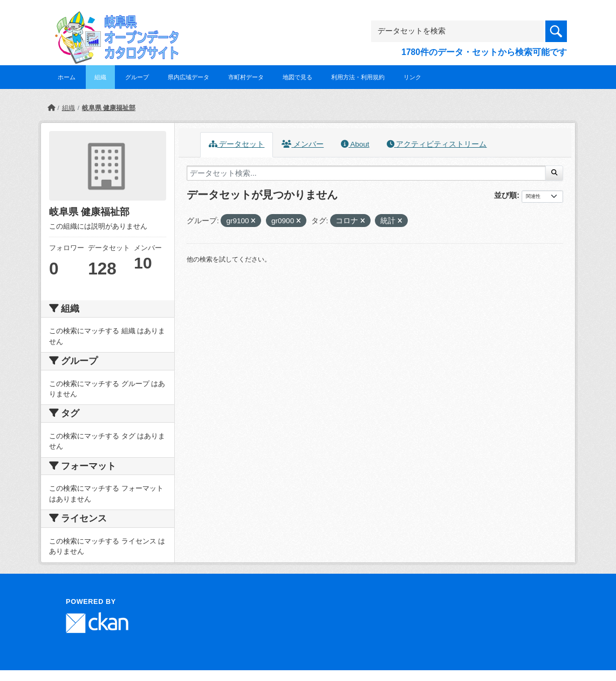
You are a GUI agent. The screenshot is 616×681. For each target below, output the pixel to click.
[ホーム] (51, 108)
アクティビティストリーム (437, 144)
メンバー (303, 144)
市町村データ (246, 77)
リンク (412, 77)
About (355, 144)
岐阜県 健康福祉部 (109, 108)
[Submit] (554, 173)
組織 (100, 77)
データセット (237, 144)
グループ (137, 77)
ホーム (67, 77)
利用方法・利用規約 (358, 77)
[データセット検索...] (366, 173)
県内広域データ (189, 77)
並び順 (505, 195)
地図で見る (297, 77)
